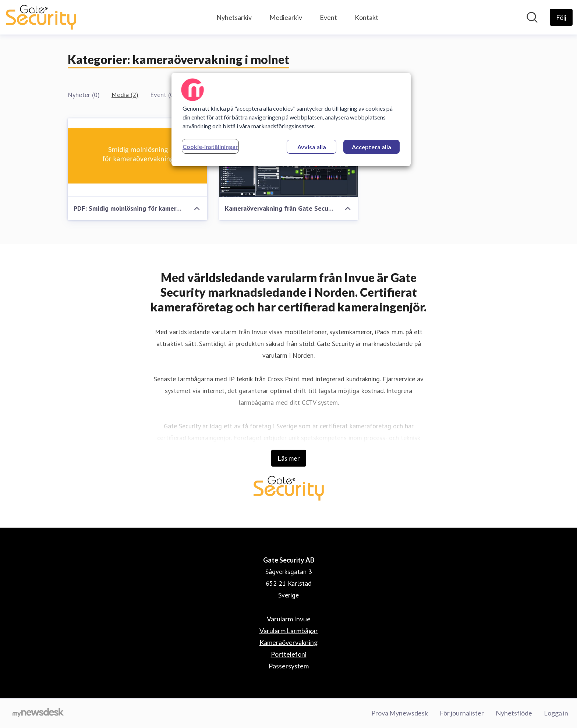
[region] (291, 119)
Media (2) (125, 95)
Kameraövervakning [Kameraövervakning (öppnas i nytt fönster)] (288, 642)
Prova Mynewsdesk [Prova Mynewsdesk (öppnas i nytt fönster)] (400, 713)
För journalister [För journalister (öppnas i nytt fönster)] (462, 713)
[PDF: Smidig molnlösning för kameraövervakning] (137, 158)
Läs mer (289, 458)
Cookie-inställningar (210, 147)
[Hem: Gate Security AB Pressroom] (41, 17)
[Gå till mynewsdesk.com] (38, 713)
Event (328, 17)
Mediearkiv (286, 17)
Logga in (556, 713)
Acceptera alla (371, 147)
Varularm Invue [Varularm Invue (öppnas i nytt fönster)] (289, 619)
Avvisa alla (312, 147)
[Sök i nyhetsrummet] (532, 17)
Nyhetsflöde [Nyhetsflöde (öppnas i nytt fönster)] (514, 713)
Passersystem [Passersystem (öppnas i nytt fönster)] (289, 666)
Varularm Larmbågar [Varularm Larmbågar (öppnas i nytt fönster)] (289, 631)
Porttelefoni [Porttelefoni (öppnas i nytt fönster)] (289, 654)
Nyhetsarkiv (234, 17)
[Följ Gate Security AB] (561, 17)
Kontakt (367, 17)
